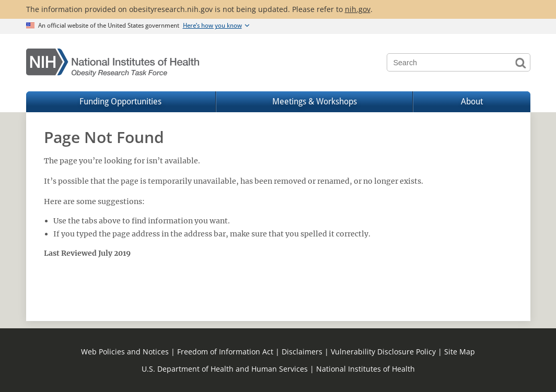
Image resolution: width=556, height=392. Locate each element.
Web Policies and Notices (125, 352)
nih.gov (358, 9)
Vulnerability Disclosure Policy (383, 352)
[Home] (113, 63)
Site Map (460, 352)
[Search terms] (459, 62)
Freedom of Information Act (225, 352)
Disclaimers (302, 352)
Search (521, 62)
